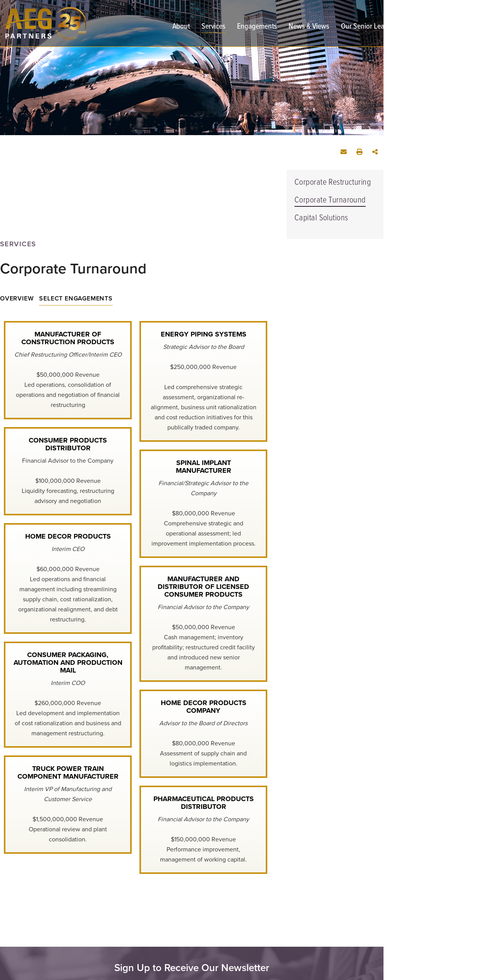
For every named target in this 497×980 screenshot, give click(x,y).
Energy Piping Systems (204, 334)
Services (213, 27)
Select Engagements (76, 299)
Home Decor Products (68, 536)
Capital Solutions (321, 218)
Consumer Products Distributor (68, 444)
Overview (17, 299)
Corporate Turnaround (330, 200)
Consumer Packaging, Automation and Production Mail (68, 662)
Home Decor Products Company (204, 707)
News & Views (309, 27)
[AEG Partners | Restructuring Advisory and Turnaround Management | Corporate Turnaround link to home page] (43, 23)
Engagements (257, 27)
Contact (429, 27)
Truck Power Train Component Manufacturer (68, 772)
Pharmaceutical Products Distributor (204, 803)
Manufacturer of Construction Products (68, 338)
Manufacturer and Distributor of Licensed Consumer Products (203, 587)
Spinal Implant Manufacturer (204, 467)
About (181, 27)
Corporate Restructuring (333, 183)
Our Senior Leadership (374, 27)
